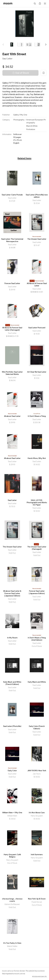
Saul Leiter (7, 58)
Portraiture (31, 129)
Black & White (32, 126)
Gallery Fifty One (20, 115)
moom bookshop (8, 4)
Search (35, 4)
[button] (46, 45)
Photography (19, 120)
